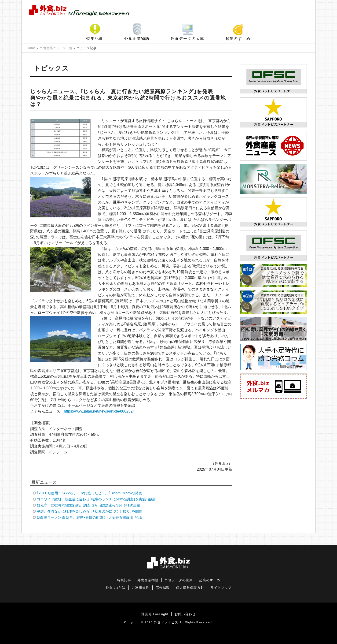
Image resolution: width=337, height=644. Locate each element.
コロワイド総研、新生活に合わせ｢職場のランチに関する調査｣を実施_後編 (96, 499)
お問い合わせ (185, 614)
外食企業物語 (137, 39)
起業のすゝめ (238, 39)
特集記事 (95, 39)
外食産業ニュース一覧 (56, 48)
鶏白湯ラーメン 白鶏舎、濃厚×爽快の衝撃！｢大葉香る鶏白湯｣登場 (89, 517)
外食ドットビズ (166, 622)
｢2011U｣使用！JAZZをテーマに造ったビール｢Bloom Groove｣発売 (89, 493)
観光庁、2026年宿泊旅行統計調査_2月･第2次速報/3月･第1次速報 (88, 505)
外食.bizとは (115, 588)
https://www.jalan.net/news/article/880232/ (99, 411)
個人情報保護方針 (190, 588)
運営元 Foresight (155, 614)
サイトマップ (221, 588)
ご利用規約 (141, 588)
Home (31, 48)
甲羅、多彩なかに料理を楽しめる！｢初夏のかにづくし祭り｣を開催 (90, 511)
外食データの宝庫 (187, 39)
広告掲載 (163, 588)
